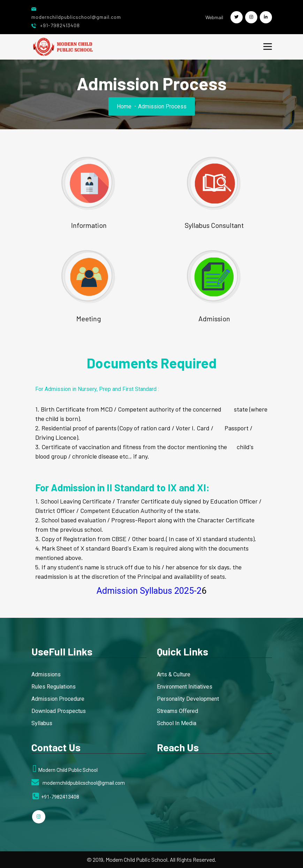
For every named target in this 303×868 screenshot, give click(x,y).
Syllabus (42, 723)
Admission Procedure (58, 699)
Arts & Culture (174, 674)
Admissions (46, 674)
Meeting (89, 318)
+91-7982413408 (56, 25)
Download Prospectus (59, 711)
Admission (214, 318)
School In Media (177, 723)
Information (89, 225)
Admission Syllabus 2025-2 (149, 591)
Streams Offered (177, 711)
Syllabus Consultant (214, 225)
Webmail (214, 17)
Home (124, 106)
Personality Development (188, 699)
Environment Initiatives (185, 687)
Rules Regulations (54, 687)
